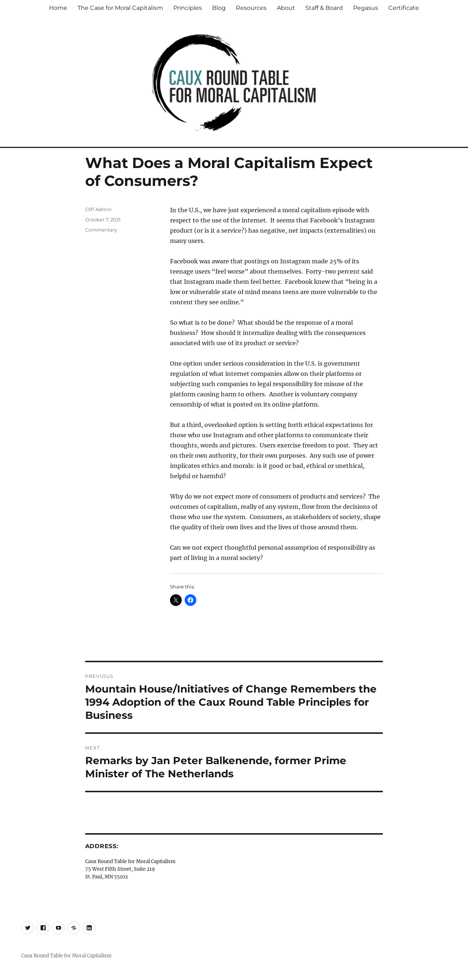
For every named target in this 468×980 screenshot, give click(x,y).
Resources (251, 8)
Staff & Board (324, 8)
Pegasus (366, 8)
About (286, 8)
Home (58, 8)
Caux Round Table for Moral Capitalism (66, 956)
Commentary (101, 230)
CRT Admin (99, 209)
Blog (219, 8)
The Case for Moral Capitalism (120, 8)
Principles (188, 8)
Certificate (404, 8)
